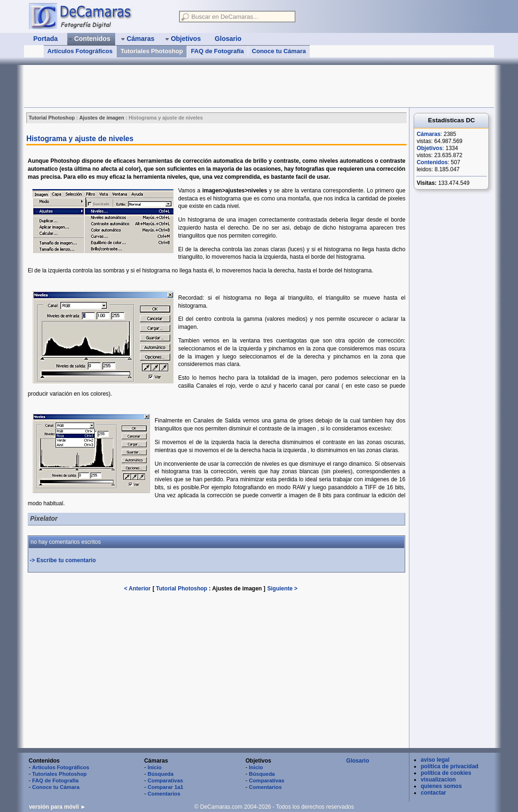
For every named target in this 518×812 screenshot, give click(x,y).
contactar (433, 793)
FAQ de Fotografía (217, 51)
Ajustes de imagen (238, 589)
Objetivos (429, 148)
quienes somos (441, 786)
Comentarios (164, 794)
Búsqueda (161, 774)
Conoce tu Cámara (279, 51)
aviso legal (435, 760)
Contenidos (432, 162)
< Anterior (137, 589)
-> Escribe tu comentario (63, 560)
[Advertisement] (195, 86)
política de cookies (446, 773)
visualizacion (438, 780)
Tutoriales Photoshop (152, 51)
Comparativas (165, 780)
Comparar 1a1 (165, 787)
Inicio (155, 767)
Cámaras (428, 134)
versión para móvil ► (58, 807)
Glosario (358, 761)
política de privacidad (450, 766)
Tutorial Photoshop (182, 589)
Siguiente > (283, 589)
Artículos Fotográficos (80, 51)
